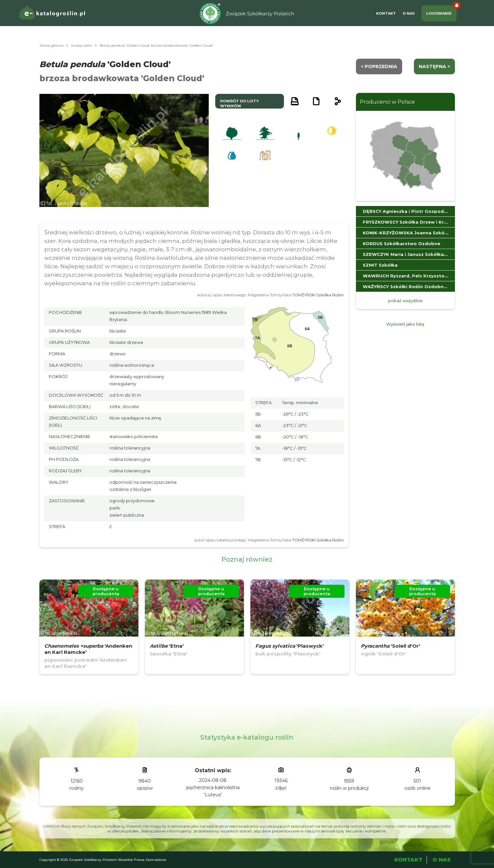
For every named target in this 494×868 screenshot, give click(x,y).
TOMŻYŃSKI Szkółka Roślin (318, 295)
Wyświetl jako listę (405, 324)
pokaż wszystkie (405, 301)
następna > (434, 66)
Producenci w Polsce (387, 102)
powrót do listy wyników (240, 103)
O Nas (409, 13)
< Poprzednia (379, 66)
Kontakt (386, 13)
